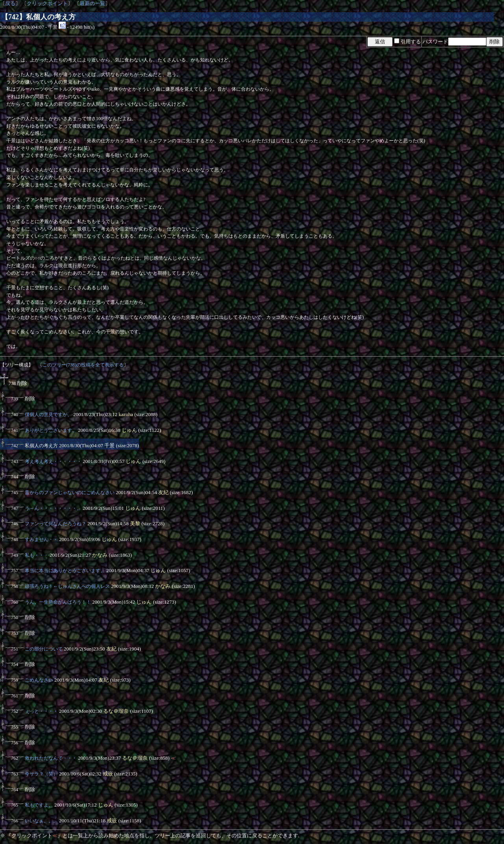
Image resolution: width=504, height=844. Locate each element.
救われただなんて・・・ (51, 758)
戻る (10, 3)
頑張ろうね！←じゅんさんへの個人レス (67, 586)
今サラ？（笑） (41, 774)
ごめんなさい (39, 680)
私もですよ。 (39, 805)
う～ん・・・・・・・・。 (53, 508)
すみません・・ (41, 539)
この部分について (44, 649)
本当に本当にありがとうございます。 (65, 571)
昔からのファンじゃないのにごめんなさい (70, 493)
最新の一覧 (92, 3)
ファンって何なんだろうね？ (56, 524)
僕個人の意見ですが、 (48, 415)
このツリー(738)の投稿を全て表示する (83, 365)
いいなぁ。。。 (41, 821)
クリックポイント (47, 3)
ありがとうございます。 (51, 430)
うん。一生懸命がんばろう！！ (58, 602)
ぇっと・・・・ (41, 711)
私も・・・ (37, 555)
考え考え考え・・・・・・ (53, 461)
